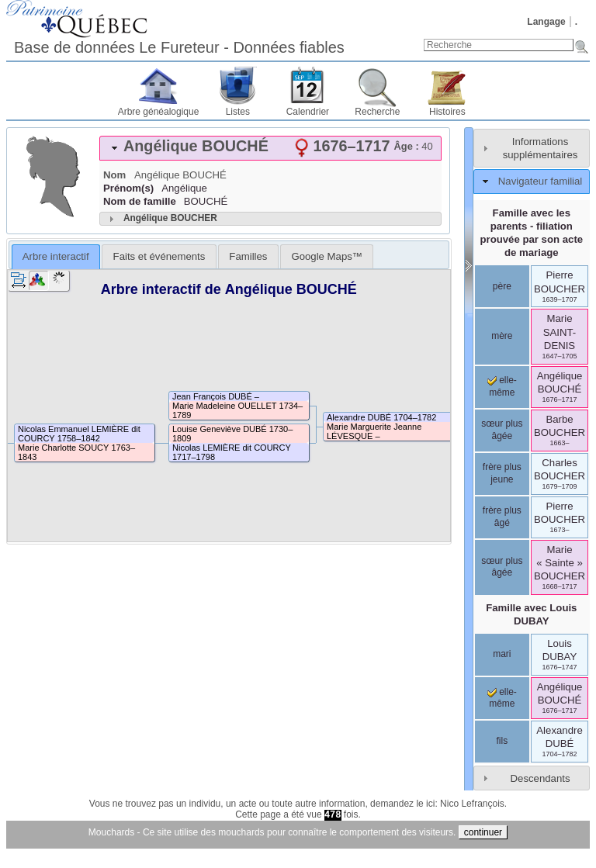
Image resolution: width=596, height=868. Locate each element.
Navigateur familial (540, 181)
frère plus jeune (502, 473)
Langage (546, 22)
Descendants (541, 778)
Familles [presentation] (248, 256)
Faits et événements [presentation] (159, 256)
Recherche (377, 112)
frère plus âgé (502, 517)
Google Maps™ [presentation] (327, 256)
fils (502, 741)
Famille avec (531, 614)
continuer (483, 832)
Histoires (447, 112)
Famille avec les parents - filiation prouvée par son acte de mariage (531, 233)
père (502, 286)
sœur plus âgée (502, 430)
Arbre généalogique (159, 112)
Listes (238, 112)
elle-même (502, 698)
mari (502, 654)
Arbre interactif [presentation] (56, 256)
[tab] (270, 148)
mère (502, 336)
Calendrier (308, 112)
